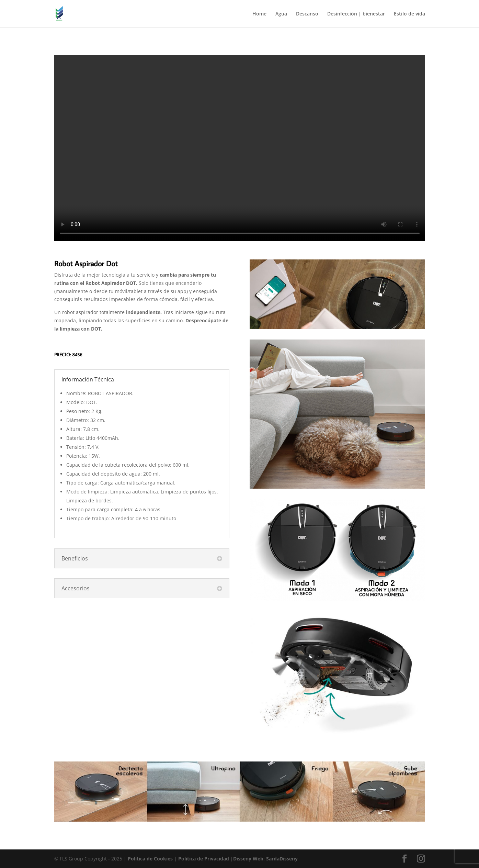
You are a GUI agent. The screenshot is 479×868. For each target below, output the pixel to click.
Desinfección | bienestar (356, 14)
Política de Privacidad (204, 859)
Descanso (307, 14)
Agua (281, 14)
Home (259, 14)
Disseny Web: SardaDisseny (265, 859)
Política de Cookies (151, 859)
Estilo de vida (409, 14)
